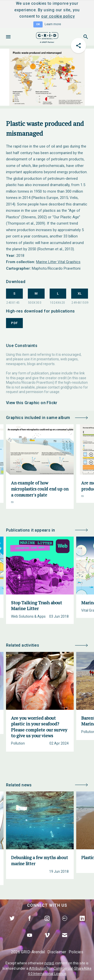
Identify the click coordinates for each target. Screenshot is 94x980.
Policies (76, 952)
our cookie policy (58, 16)
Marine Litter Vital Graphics (58, 262)
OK (38, 24)
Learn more (53, 24)
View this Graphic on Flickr (32, 403)
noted (49, 963)
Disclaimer (57, 952)
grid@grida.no (71, 387)
